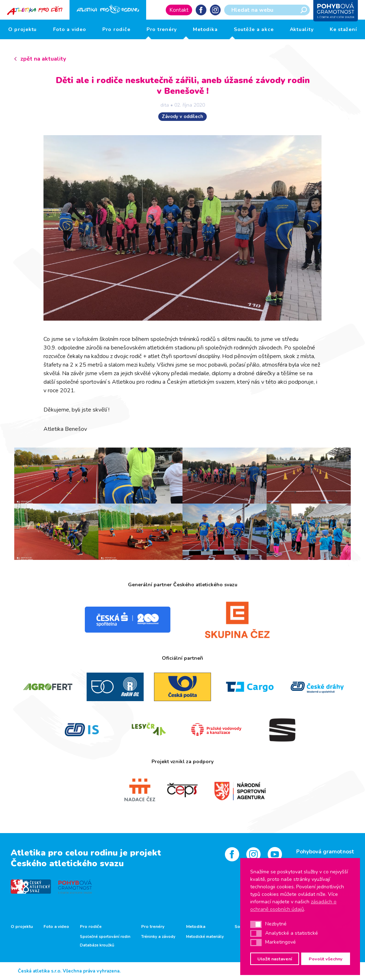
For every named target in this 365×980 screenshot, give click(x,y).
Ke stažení (343, 29)
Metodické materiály (205, 937)
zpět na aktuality (43, 59)
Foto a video (70, 29)
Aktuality (302, 29)
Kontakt (179, 10)
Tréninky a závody (158, 937)
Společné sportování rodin (105, 937)
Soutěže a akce (254, 29)
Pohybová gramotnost (325, 852)
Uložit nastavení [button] (275, 959)
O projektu (23, 29)
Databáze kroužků (97, 945)
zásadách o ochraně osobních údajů (293, 905)
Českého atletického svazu (67, 863)
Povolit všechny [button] (326, 959)
